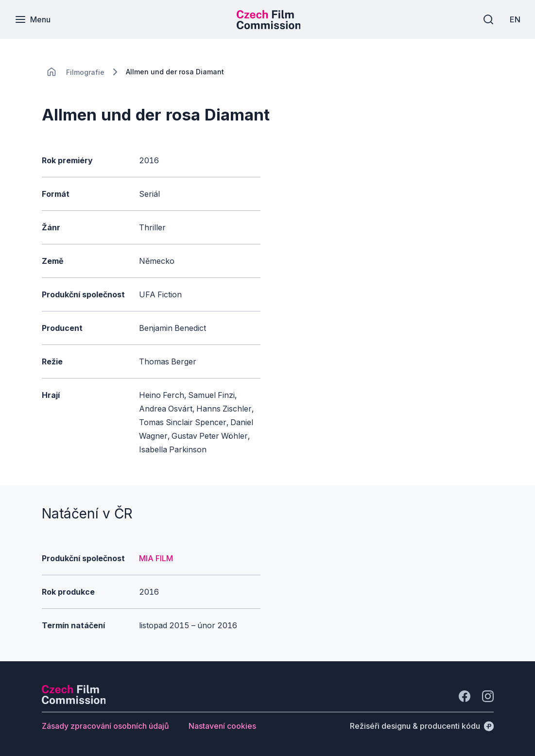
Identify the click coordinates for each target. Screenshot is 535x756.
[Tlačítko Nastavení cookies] (222, 726)
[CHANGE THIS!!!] (52, 72)
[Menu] (33, 19)
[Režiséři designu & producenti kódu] (422, 726)
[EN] (515, 19)
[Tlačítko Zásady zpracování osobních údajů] (105, 726)
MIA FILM (156, 558)
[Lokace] (85, 72)
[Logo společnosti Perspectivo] (74, 701)
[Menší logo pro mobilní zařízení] (269, 26)
